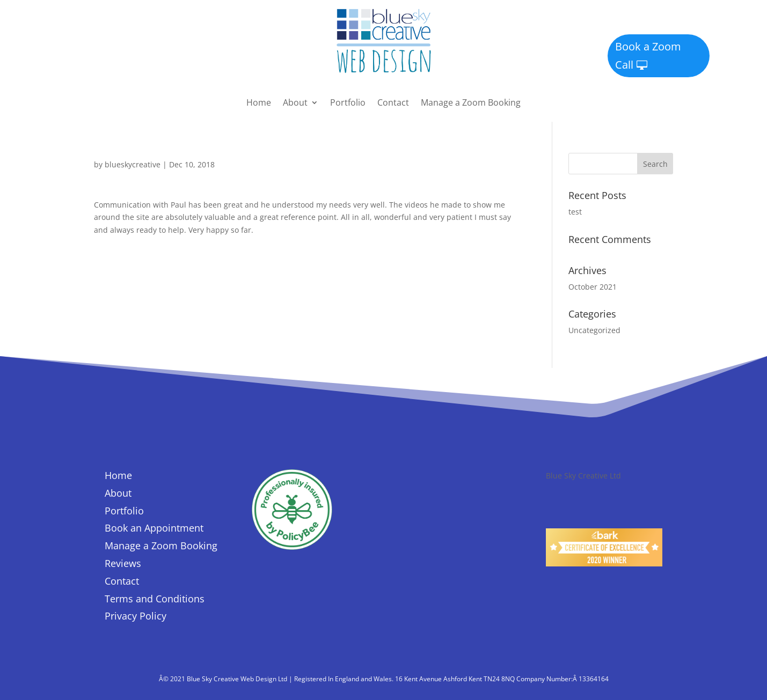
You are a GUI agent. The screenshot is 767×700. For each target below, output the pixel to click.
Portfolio (348, 104)
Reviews (123, 563)
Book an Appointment (154, 528)
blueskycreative (133, 164)
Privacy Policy (136, 616)
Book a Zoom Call (648, 56)
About (295, 104)
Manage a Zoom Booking (471, 104)
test (575, 212)
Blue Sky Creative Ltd (583, 476)
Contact (393, 104)
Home (259, 104)
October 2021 (593, 287)
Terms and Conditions (155, 599)
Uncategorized (594, 330)
